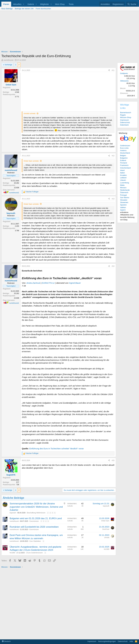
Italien (123, 173)
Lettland (123, 178)
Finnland (124, 163)
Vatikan (123, 207)
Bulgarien (124, 158)
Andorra (123, 150)
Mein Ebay (60, 4)
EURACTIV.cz (48, 283)
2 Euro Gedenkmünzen (34, 553)
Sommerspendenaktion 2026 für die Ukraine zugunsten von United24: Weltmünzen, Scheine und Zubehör (36, 507)
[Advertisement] (69, 31)
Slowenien (124, 202)
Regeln (123, 115)
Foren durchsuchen (43, 9)
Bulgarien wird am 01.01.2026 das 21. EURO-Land (36, 518)
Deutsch (6, 641)
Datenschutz (125, 122)
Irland (122, 170)
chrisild (107, 538)
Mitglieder (45, 4)
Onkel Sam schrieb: (31, 161)
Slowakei (124, 200)
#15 (113, 460)
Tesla (71, 4)
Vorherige (8, 65)
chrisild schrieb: (30, 113)
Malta (122, 185)
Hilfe (131, 641)
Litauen (123, 180)
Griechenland (125, 168)
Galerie (31, 4)
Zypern (123, 210)
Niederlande (125, 190)
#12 (113, 156)
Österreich (124, 192)
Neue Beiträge (7, 9)
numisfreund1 (14, 193)
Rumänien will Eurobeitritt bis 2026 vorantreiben (34, 527)
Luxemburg (125, 183)
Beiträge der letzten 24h (24, 9)
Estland (123, 160)
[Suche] (132, 4)
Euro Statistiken (35, 541)
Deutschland (125, 153)
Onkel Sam (105, 521)
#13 (113, 199)
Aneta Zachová (33, 283)
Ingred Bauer (75, 283)
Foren (6, 4)
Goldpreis (124, 73)
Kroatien (123, 175)
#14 (113, 266)
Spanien (123, 205)
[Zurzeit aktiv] (11, 167)
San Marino (125, 198)
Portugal (123, 195)
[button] (23, 4)
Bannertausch (126, 113)
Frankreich (124, 165)
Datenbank (124, 125)
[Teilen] (109, 70)
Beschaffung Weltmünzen (36, 513)
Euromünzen (34, 521)
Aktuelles (17, 4)
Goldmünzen (125, 146)
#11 (113, 70)
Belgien (123, 155)
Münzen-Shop (126, 117)
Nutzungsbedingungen (107, 641)
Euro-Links (124, 148)
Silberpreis (124, 81)
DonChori (106, 529)
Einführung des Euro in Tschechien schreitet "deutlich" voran (57, 449)
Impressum (124, 120)
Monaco (123, 188)
